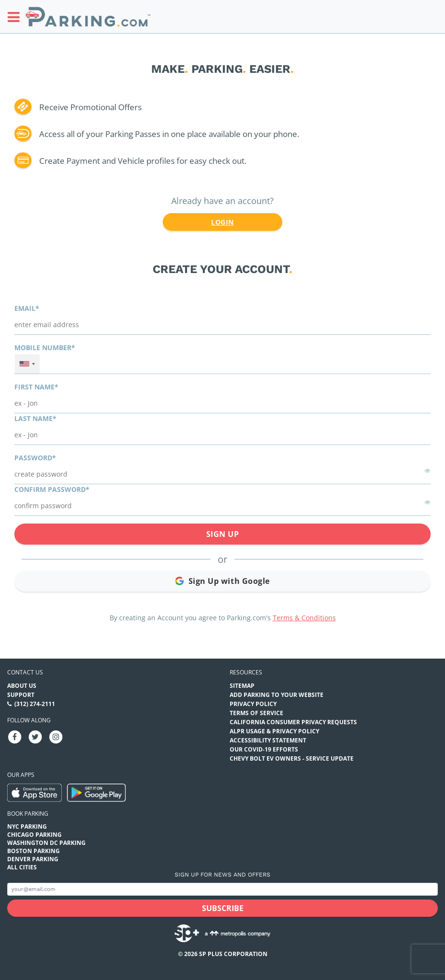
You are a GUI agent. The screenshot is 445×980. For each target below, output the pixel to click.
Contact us (25, 672)
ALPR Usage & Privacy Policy (274, 731)
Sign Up (223, 534)
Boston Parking (33, 851)
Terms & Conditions (304, 618)
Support (21, 695)
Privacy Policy (253, 704)
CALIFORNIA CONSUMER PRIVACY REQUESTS (293, 722)
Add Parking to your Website (277, 695)
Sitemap (242, 686)
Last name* (35, 418)
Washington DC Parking (46, 843)
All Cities (22, 867)
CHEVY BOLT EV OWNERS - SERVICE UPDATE (292, 758)
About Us (22, 686)
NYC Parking (27, 826)
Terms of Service (256, 713)
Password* (35, 458)
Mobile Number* (45, 348)
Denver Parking (33, 859)
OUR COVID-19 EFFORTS (264, 749)
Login (222, 222)
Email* (27, 308)
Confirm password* (52, 489)
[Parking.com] (88, 17)
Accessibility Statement (268, 740)
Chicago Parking (34, 835)
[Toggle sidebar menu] (17, 17)
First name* (36, 387)
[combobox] (27, 364)
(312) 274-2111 (35, 704)
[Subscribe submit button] (222, 908)
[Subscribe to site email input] (222, 889)
